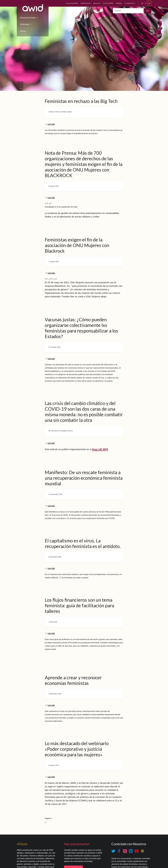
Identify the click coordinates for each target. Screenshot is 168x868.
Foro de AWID (108, 3)
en (142, 3)
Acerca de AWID (72, 3)
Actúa (23, 31)
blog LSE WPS (100, 449)
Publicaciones (86, 3)
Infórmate (25, 24)
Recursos (97, 3)
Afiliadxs (119, 3)
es (149, 3)
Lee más (51, 124)
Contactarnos (130, 3)
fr (146, 3)
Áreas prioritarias (28, 18)
